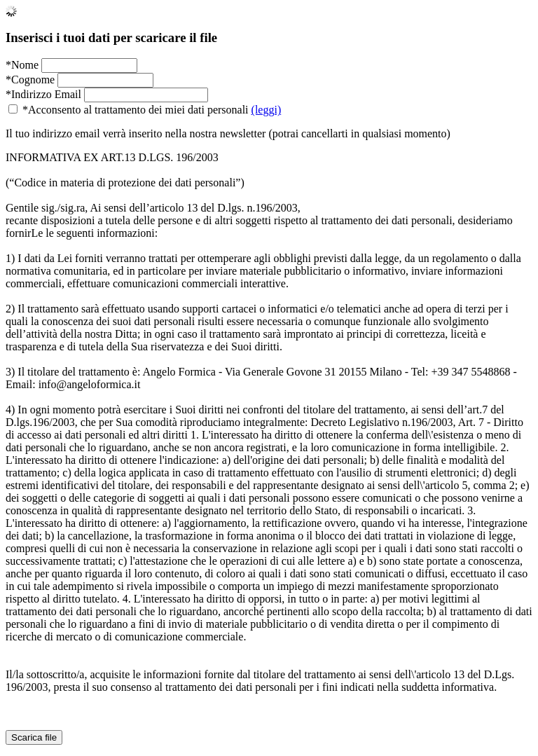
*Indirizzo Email (43, 94)
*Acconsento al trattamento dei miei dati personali (145, 110)
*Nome (22, 65)
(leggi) (267, 110)
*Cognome (30, 80)
